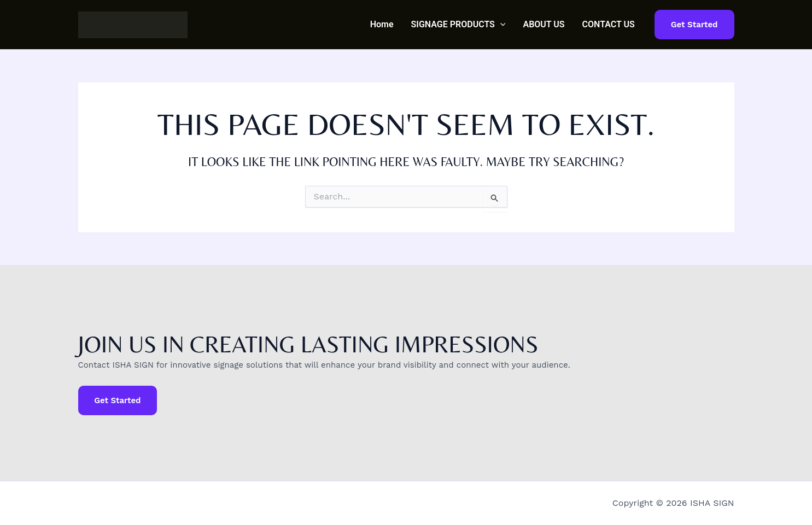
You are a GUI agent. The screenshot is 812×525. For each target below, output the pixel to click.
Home (382, 24)
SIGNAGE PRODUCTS (458, 25)
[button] (500, 25)
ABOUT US (544, 24)
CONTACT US (609, 24)
